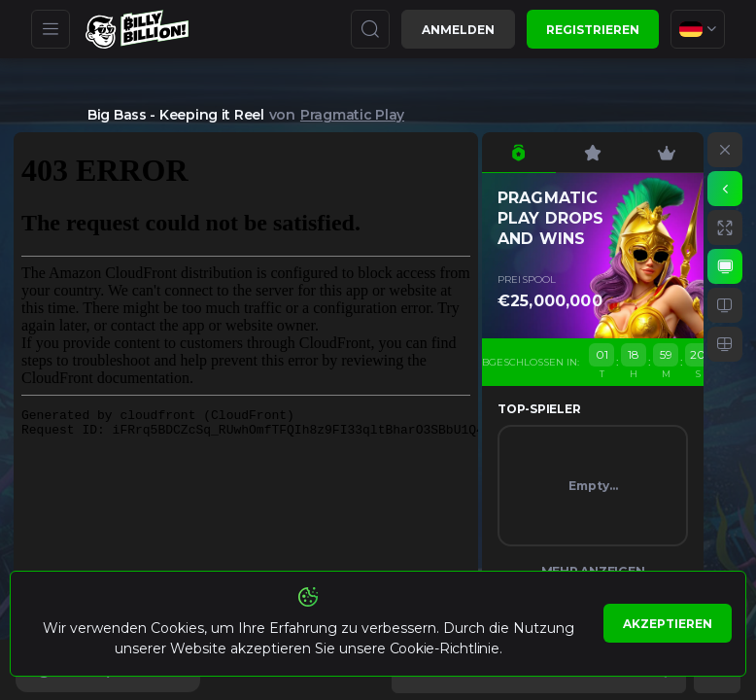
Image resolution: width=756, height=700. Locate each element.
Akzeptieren (668, 624)
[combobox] (698, 29)
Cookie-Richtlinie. (446, 648)
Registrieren (593, 30)
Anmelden (458, 30)
